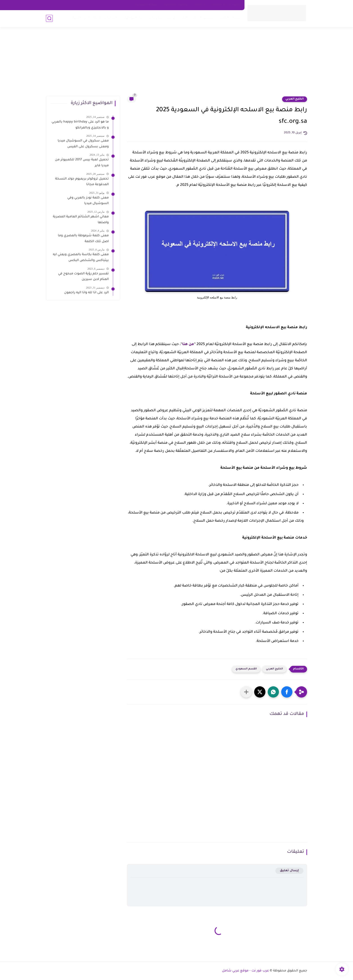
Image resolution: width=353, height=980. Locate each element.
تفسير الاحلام (202, 18)
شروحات (156, 18)
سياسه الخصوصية (176, 5)
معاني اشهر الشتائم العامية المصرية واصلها (81, 220)
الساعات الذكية (105, 18)
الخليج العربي (295, 99)
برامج (171, 18)
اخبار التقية (81, 18)
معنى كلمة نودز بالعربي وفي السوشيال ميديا (88, 201)
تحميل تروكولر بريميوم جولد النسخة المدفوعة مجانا (82, 182)
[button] (287, 692)
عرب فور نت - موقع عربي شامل (246, 971)
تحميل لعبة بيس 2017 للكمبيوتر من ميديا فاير (82, 163)
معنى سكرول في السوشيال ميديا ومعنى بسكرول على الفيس (83, 144)
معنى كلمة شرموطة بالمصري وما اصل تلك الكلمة (83, 239)
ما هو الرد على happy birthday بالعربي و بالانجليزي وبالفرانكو (80, 125)
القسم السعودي (246, 669)
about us (200, 5)
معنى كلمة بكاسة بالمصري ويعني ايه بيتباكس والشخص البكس (81, 258)
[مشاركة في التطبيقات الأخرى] (246, 692)
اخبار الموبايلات (133, 18)
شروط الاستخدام (146, 5)
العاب (183, 18)
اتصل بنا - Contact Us (225, 5)
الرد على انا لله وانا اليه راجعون (86, 293)
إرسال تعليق (289, 871)
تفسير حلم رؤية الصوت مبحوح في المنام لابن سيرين (83, 277)
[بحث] (49, 18)
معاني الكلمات (228, 18)
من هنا (188, 344)
